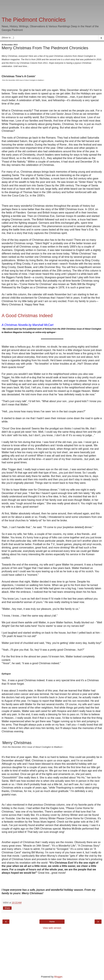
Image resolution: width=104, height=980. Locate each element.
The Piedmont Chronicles (34, 20)
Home (52, 922)
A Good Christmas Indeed (27, 316)
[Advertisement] (52, 9)
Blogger (58, 977)
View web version (52, 928)
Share (7, 908)
